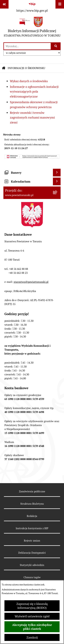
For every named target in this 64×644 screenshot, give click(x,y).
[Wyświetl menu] (60, 4)
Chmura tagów (32, 577)
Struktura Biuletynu (32, 504)
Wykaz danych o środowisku (29, 81)
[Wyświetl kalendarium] (57, 181)
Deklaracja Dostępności (32, 553)
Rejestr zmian (32, 541)
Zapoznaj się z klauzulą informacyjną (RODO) (32, 606)
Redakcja (32, 516)
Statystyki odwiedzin (32, 565)
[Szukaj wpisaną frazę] (56, 46)
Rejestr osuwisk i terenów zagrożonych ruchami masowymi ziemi (32, 118)
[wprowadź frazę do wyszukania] (27, 46)
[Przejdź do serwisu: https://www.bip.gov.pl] (32, 7)
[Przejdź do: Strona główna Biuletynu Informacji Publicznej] (4, 68)
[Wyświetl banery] (57, 173)
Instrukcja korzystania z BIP (32, 528)
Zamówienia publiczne (32, 491)
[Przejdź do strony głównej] (32, 28)
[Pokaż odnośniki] (4, 4)
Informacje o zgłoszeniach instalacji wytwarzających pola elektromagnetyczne (34, 92)
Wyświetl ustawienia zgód (32, 616)
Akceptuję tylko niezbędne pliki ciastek (32, 627)
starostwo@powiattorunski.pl (31, 282)
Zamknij (32, 637)
